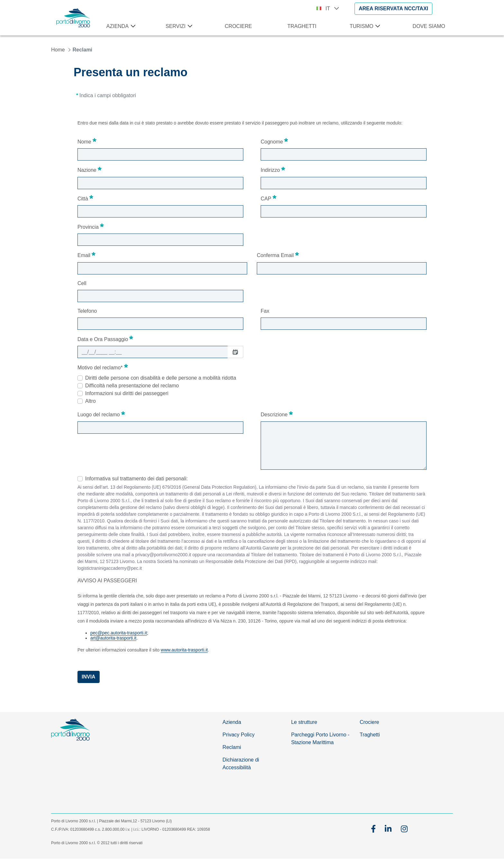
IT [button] (332, 9)
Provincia (91, 226)
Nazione (90, 169)
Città (85, 198)
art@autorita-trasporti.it (113, 638)
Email (86, 254)
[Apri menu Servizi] (189, 26)
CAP (269, 198)
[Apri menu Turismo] (376, 26)
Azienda (232, 722)
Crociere (369, 722)
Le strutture (304, 722)
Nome (87, 141)
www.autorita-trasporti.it (184, 650)
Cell (82, 283)
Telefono (87, 311)
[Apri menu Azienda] (132, 26)
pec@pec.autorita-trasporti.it (119, 633)
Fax (265, 311)
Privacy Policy (239, 735)
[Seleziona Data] (235, 352)
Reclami (232, 747)
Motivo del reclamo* (103, 367)
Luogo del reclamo (101, 414)
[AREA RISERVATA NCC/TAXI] (393, 9)
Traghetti (370, 735)
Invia (89, 677)
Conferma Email (278, 254)
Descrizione (277, 414)
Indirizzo (273, 169)
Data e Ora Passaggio (105, 338)
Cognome (274, 141)
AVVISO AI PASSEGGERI (107, 581)
